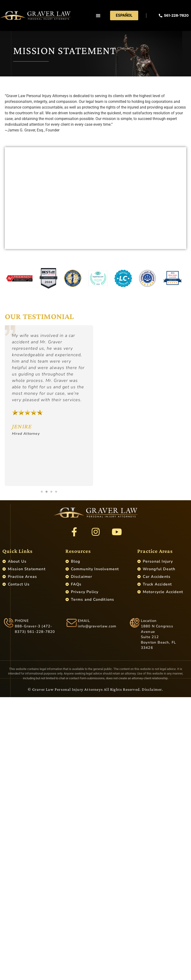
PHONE (22, 621)
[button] (98, 15)
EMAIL (84, 621)
